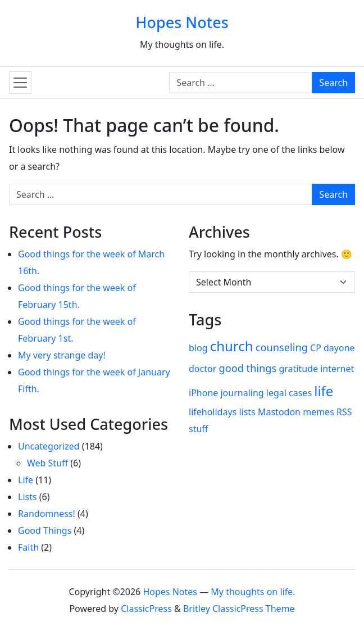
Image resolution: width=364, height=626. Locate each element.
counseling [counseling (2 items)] (282, 347)
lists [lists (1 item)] (247, 412)
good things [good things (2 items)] (247, 368)
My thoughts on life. (253, 592)
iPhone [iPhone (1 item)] (203, 393)
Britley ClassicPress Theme (239, 609)
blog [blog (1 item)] (198, 348)
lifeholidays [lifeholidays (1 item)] (213, 412)
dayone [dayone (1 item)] (339, 348)
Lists (28, 497)
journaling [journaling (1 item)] (242, 393)
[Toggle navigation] (20, 83)
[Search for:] (241, 83)
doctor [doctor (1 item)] (203, 369)
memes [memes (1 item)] (319, 412)
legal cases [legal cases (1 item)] (289, 393)
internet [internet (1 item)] (337, 369)
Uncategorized (49, 446)
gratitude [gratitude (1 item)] (298, 369)
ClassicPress (146, 609)
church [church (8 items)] (232, 346)
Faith (28, 547)
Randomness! (47, 514)
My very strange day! (62, 355)
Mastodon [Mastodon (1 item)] (279, 412)
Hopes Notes (182, 22)
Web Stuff (47, 463)
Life (26, 480)
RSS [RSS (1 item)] (344, 412)
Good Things (45, 530)
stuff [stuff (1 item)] (198, 429)
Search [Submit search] (333, 83)
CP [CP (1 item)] (316, 348)
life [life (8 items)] (324, 391)
